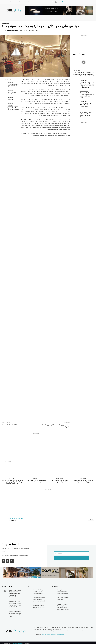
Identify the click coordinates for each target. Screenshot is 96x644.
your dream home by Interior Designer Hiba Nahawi (13, 86)
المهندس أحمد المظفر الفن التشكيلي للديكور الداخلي (60, 479)
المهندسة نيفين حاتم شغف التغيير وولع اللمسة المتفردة (83, 479)
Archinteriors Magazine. (16, 641)
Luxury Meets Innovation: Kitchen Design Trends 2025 (63, 590)
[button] (56, 2)
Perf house (10, 99)
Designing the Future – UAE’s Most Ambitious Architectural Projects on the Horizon (87, 84)
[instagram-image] (9, 529)
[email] (72, 551)
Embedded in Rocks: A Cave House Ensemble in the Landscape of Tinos (86, 94)
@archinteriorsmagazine (16, 516)
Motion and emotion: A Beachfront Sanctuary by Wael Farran (39, 605)
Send (72, 556)
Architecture (77, 70)
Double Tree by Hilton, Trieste (12, 93)
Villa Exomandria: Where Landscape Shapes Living (85, 103)
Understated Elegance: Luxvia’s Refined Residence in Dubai (39, 590)
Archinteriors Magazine (12, 31)
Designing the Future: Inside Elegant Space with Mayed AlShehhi (39, 597)
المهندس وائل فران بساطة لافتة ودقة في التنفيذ (36, 479)
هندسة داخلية (5, 23)
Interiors (11, 82)
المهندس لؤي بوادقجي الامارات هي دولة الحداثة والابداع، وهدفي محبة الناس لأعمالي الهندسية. (13, 480)
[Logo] (15, 11)
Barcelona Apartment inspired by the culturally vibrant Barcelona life (13, 107)
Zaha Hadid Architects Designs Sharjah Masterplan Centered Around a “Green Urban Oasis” (82, 74)
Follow (91, 517)
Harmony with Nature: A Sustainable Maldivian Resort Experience (87, 112)
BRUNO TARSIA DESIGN (9, 423)
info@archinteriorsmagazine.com (53, 633)
